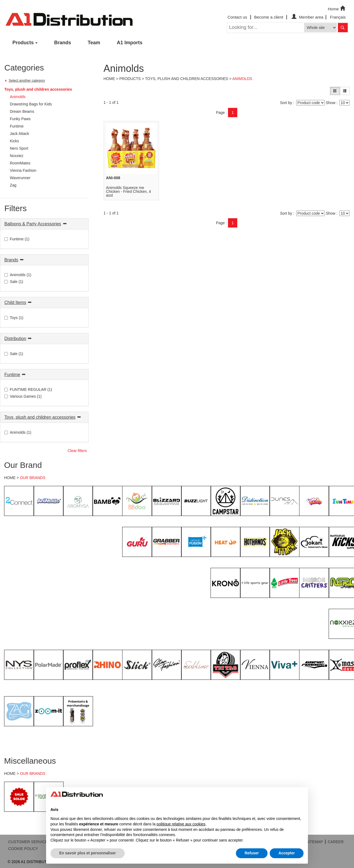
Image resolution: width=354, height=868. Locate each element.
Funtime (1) (17, 239)
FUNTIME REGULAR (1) (28, 389)
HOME (10, 478)
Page (220, 113)
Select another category (27, 81)
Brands (63, 43)
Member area (307, 17)
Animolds (242, 79)
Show (330, 103)
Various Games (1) (23, 396)
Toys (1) (14, 318)
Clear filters (77, 451)
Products (23, 43)
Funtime (12, 375)
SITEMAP (314, 842)
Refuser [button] (252, 853)
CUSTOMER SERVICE (28, 842)
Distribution (15, 339)
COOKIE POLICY (23, 849)
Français (338, 17)
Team (94, 43)
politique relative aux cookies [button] (181, 824)
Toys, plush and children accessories (38, 89)
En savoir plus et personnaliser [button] (88, 853)
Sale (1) (14, 282)
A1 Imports (130, 43)
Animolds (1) (18, 275)
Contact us (237, 17)
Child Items (15, 302)
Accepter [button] (287, 853)
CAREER (336, 842)
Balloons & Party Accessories (33, 224)
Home (337, 8)
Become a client (269, 17)
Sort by (286, 103)
